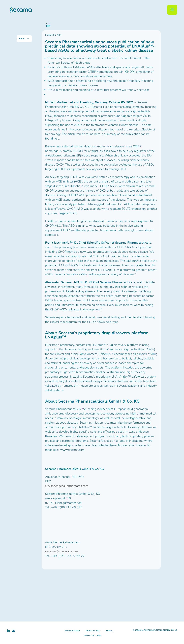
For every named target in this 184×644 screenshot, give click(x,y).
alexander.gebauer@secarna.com (67, 486)
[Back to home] (19, 10)
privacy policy (73, 631)
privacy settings (92, 635)
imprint (110, 631)
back (24, 39)
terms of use (93, 631)
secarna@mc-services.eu (61, 551)
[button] (172, 10)
